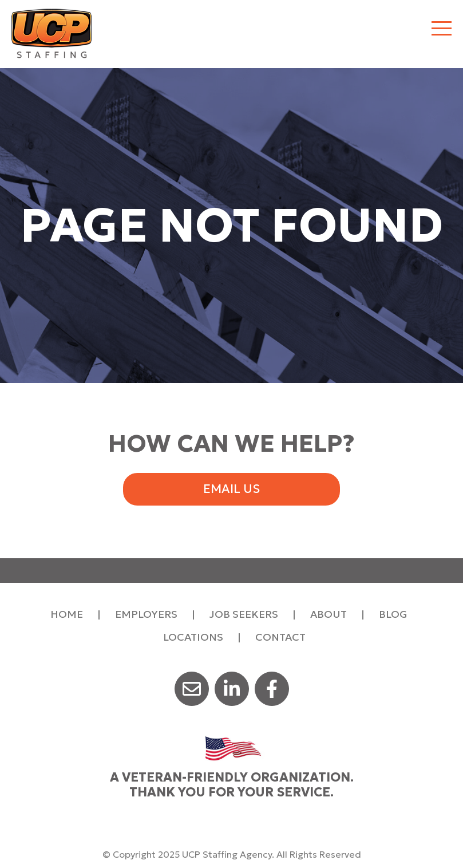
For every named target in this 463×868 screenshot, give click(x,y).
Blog (393, 614)
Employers (146, 614)
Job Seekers (244, 614)
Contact (280, 637)
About (329, 614)
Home (67, 614)
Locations (193, 637)
